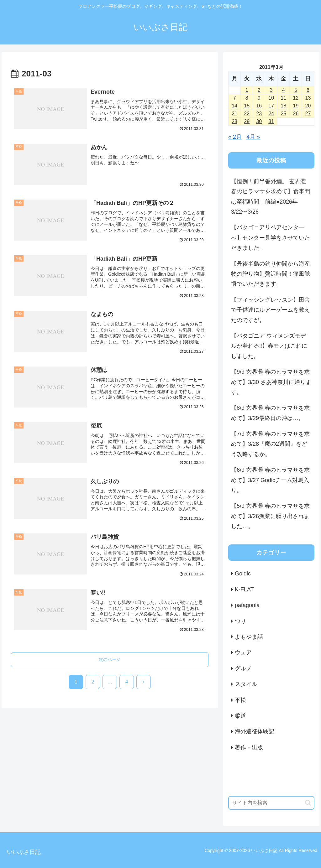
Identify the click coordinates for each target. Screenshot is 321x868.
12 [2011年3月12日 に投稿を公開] (296, 98)
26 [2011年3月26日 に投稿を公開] (296, 114)
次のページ (110, 659)
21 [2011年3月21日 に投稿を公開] (234, 114)
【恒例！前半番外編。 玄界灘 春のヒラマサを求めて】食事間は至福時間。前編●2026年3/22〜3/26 (271, 197)
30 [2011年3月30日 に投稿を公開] (259, 121)
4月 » (253, 137)
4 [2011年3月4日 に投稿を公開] (284, 90)
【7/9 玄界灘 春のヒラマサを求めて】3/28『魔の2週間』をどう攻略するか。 (270, 444)
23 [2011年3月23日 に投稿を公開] (259, 114)
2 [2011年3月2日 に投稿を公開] (259, 90)
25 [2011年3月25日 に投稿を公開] (283, 114)
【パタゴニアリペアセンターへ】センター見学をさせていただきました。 (271, 238)
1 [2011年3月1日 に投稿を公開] (247, 90)
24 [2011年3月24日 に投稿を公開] (271, 114)
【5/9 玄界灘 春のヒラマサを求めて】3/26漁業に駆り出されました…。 (270, 516)
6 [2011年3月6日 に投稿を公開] (308, 90)
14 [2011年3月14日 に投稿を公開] (234, 106)
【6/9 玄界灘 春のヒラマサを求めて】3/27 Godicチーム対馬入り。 (270, 480)
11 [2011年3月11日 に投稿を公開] (283, 98)
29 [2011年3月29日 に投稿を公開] (247, 121)
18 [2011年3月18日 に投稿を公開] (283, 106)
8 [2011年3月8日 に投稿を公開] (247, 98)
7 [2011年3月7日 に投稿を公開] (235, 98)
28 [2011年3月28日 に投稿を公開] (234, 121)
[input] (271, 803)
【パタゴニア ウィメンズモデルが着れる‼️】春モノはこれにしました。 (269, 346)
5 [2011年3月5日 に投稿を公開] (296, 90)
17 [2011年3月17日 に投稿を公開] (271, 106)
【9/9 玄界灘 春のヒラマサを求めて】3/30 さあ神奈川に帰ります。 (271, 382)
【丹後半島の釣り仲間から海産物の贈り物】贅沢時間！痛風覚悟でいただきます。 (271, 274)
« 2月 (235, 137)
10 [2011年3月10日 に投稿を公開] (271, 98)
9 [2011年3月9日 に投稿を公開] (259, 98)
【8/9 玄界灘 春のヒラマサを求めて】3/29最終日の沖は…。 (270, 413)
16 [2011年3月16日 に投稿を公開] (259, 106)
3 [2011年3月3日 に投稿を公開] (271, 90)
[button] (308, 803)
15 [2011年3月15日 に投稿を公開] (247, 106)
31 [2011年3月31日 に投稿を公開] (271, 121)
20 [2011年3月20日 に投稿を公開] (308, 106)
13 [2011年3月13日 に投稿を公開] (308, 98)
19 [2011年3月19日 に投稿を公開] (296, 106)
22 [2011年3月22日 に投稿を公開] (247, 114)
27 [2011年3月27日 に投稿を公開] (308, 114)
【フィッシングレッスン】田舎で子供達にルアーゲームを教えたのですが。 (271, 310)
